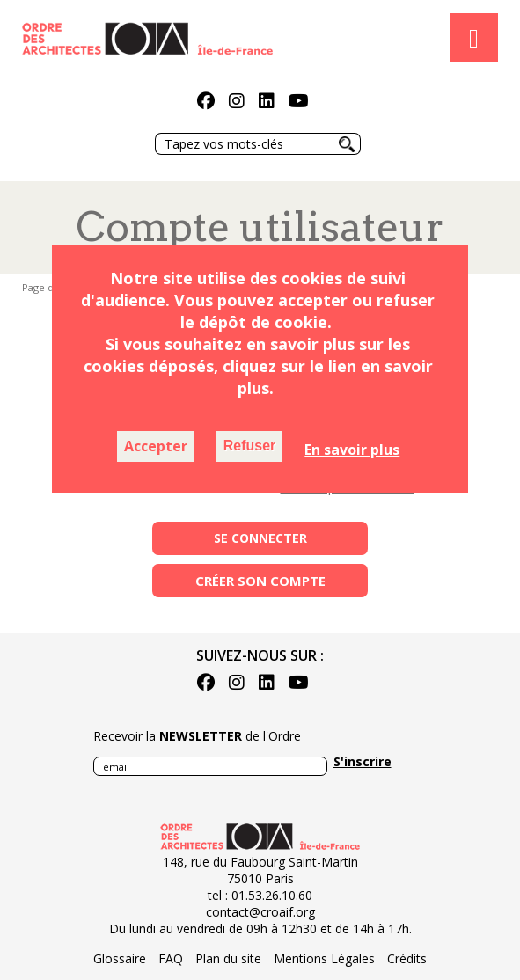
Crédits (407, 958)
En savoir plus (352, 450)
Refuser (250, 446)
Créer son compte (260, 581)
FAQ (171, 958)
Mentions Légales (324, 958)
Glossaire (120, 958)
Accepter (156, 446)
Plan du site (228, 958)
